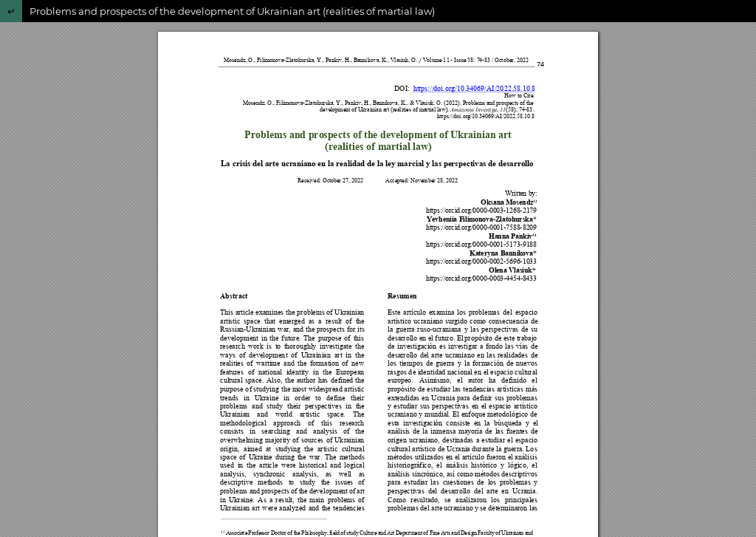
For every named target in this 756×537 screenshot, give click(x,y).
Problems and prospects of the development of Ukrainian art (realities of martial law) (232, 11)
